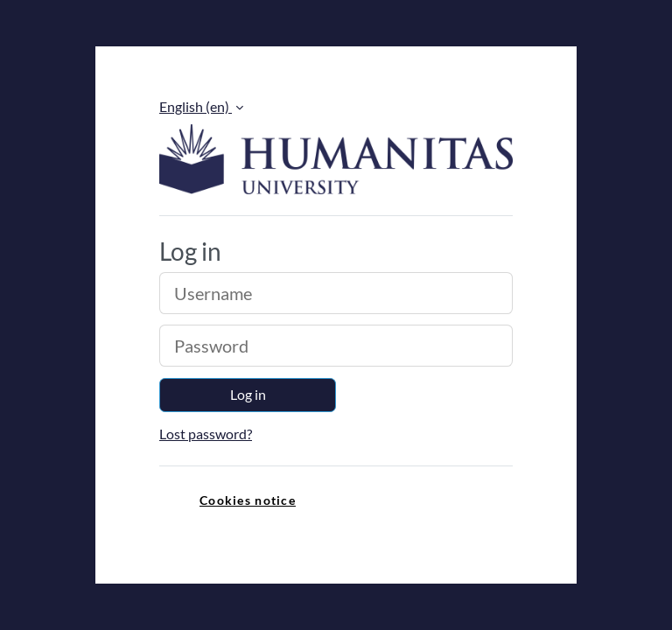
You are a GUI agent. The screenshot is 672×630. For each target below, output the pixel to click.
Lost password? (206, 434)
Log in (248, 394)
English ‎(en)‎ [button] (196, 106)
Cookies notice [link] (248, 500)
